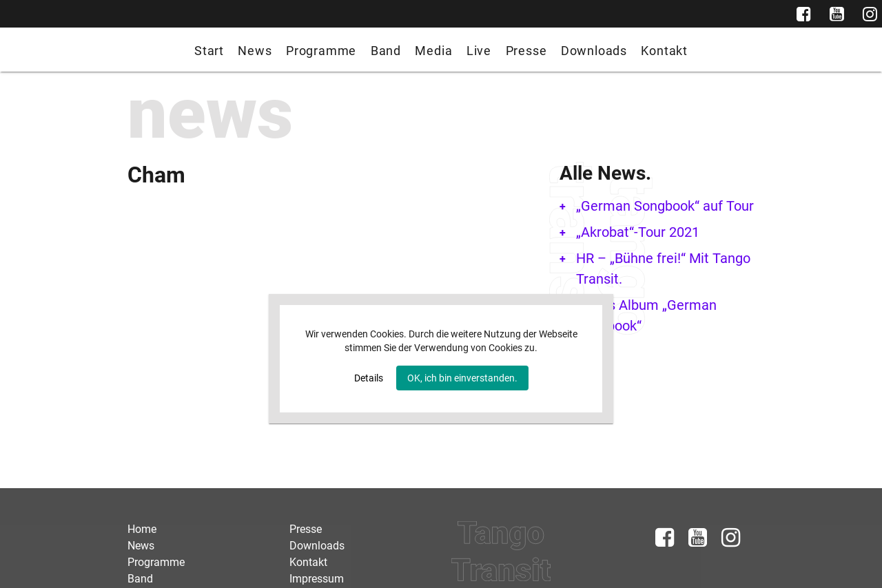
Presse (526, 51)
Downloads (594, 51)
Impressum (317, 579)
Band (386, 51)
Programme (321, 51)
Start (209, 51)
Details (369, 378)
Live (479, 51)
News (255, 51)
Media (433, 51)
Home (142, 529)
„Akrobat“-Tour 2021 (638, 232)
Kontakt (664, 51)
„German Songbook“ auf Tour (665, 206)
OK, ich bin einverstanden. (462, 378)
